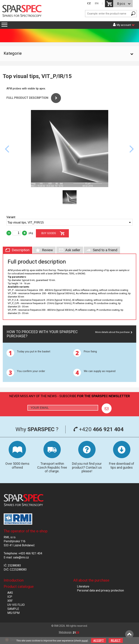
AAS (10, 593)
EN (97, 3)
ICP (10, 597)
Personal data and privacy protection (100, 590)
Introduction (14, 580)
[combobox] (69, 222)
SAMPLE (13, 609)
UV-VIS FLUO (16, 605)
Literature (83, 586)
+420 (98, 429)
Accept (99, 641)
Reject (116, 641)
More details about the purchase (112, 332)
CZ (89, 3)
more (84, 641)
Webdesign (69, 632)
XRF (10, 601)
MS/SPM (13, 613)
